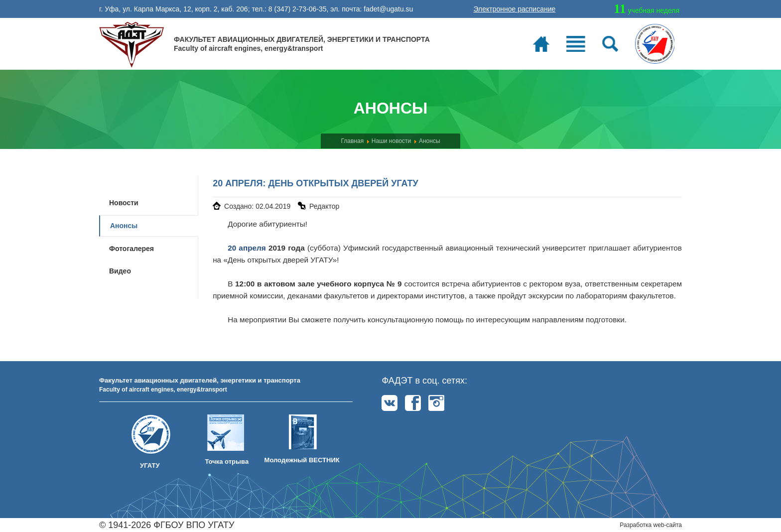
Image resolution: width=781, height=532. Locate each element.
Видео (120, 271)
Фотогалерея (131, 249)
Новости (124, 203)
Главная (352, 141)
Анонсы (430, 141)
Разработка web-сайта (651, 525)
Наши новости (391, 141)
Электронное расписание (514, 9)
